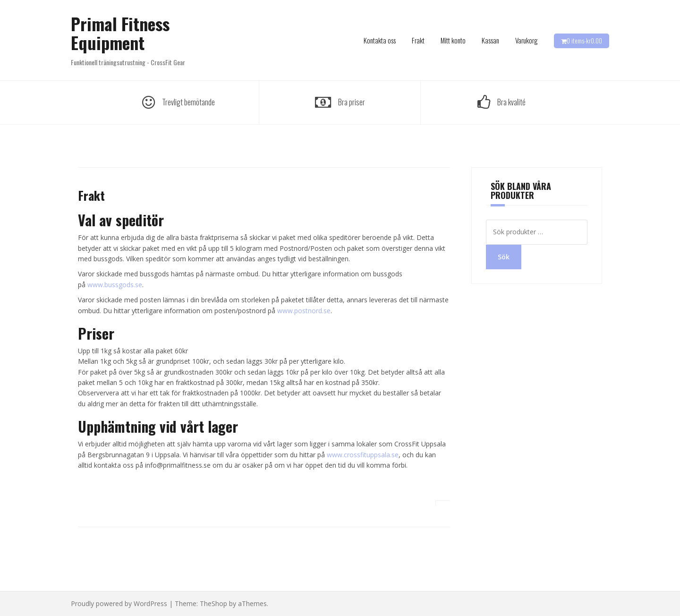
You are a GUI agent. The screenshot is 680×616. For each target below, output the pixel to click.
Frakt (418, 40)
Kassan (490, 40)
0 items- (584, 41)
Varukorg (527, 40)
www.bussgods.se (115, 285)
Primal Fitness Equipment (120, 33)
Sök (504, 257)
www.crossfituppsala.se (363, 455)
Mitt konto (453, 40)
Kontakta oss (380, 40)
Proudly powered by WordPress (119, 603)
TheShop (213, 603)
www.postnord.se (304, 311)
